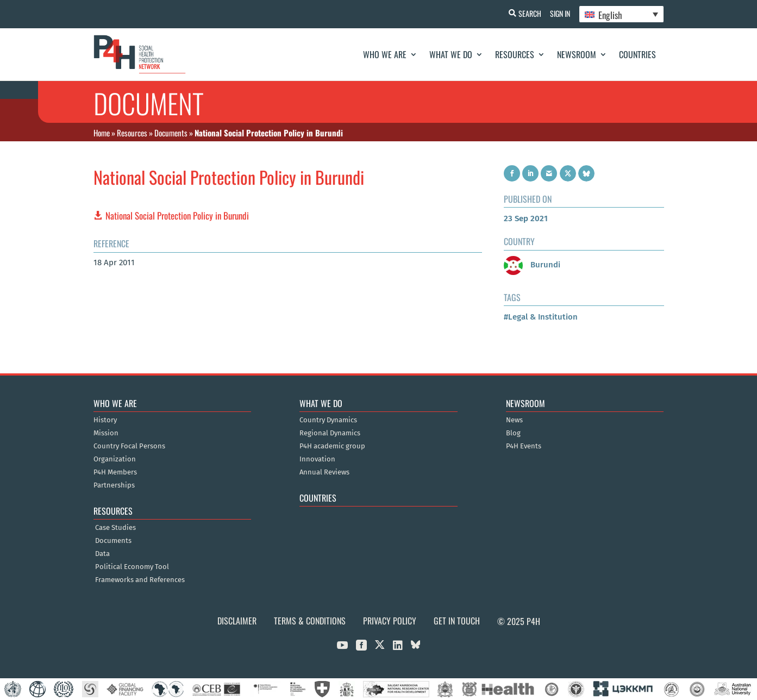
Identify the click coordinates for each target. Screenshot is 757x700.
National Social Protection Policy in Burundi (177, 215)
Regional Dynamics (330, 433)
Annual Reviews (324, 472)
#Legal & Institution (541, 317)
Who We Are (385, 54)
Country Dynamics (328, 420)
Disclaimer (237, 621)
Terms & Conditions (310, 621)
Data (102, 554)
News (514, 420)
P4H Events (524, 446)
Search (525, 13)
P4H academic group (332, 446)
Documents (171, 133)
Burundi (532, 265)
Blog (513, 433)
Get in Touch (457, 621)
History (105, 420)
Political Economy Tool (132, 567)
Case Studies (115, 528)
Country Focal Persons (129, 446)
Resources (515, 54)
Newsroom (577, 54)
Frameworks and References (140, 580)
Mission (106, 433)
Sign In (558, 13)
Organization (115, 459)
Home (102, 133)
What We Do (451, 54)
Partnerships (114, 485)
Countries (637, 54)
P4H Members (115, 472)
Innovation (317, 459)
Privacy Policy (390, 621)
